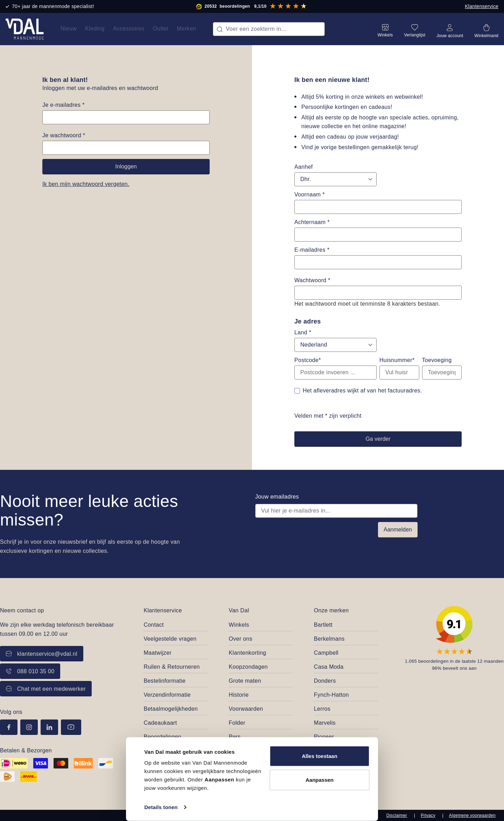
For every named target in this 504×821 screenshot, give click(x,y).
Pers (235, 737)
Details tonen (161, 807)
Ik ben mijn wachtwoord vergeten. (86, 184)
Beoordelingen (162, 737)
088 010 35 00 (30, 671)
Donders (325, 681)
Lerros (322, 709)
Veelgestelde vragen (170, 639)
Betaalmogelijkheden (171, 709)
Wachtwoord (312, 280)
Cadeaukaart (160, 723)
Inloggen (126, 166)
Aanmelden (398, 530)
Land (303, 332)
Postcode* (308, 360)
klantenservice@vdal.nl (42, 654)
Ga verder (378, 439)
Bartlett (323, 625)
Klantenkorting (248, 653)
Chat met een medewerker (46, 689)
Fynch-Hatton (331, 695)
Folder (237, 723)
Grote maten (245, 681)
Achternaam (312, 222)
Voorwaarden (246, 709)
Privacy (428, 815)
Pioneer (324, 737)
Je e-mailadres (64, 105)
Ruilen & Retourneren (171, 667)
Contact (153, 625)
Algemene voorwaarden (472, 815)
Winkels (239, 625)
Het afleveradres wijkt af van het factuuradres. (362, 391)
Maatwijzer (157, 653)
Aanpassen (320, 780)
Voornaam (310, 194)
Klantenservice (482, 6)
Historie (239, 695)
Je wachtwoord (64, 135)
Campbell (326, 653)
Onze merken (331, 610)
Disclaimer (397, 815)
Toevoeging (437, 360)
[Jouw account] (450, 29)
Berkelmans (329, 639)
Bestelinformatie (164, 681)
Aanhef (304, 167)
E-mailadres (312, 250)
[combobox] (269, 29)
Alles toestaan (320, 756)
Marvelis (325, 723)
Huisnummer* (397, 360)
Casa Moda (329, 667)
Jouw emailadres (277, 497)
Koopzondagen (248, 667)
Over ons (241, 639)
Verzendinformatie (167, 695)
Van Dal (239, 610)
